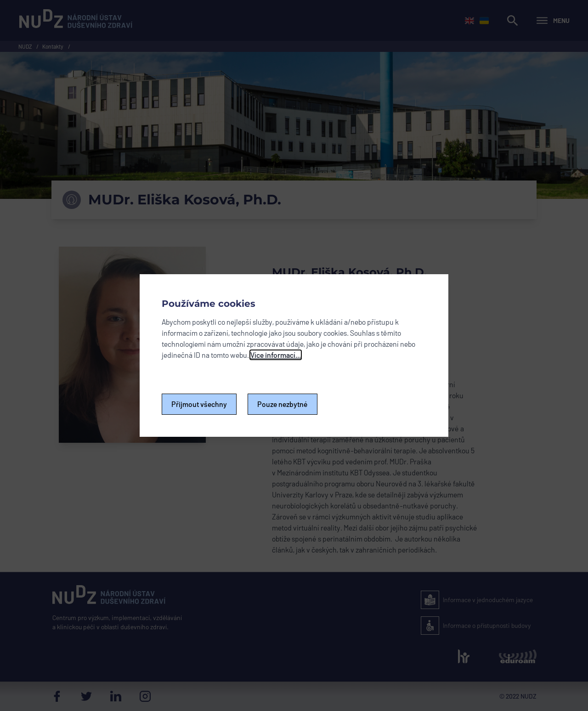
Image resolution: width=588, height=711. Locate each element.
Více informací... (276, 355)
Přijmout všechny (199, 404)
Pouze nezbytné (283, 404)
